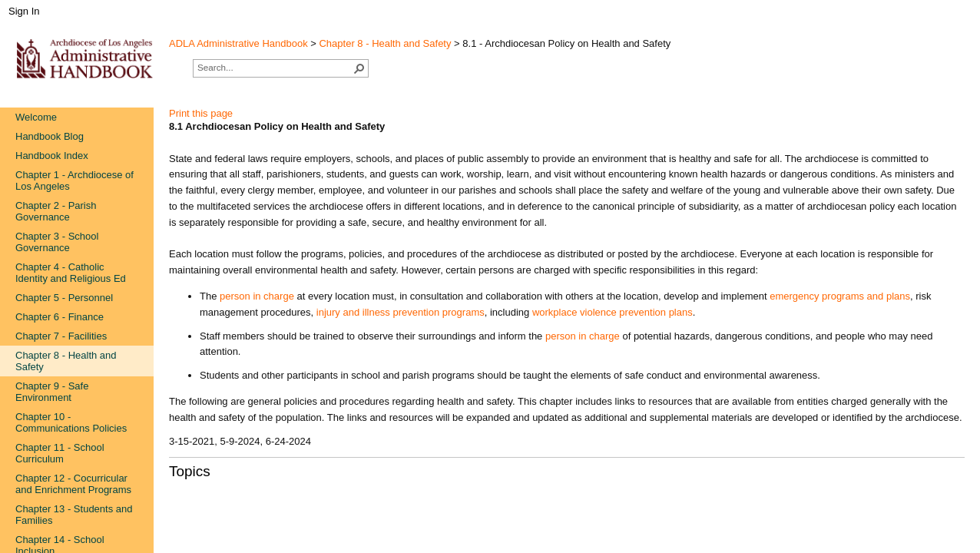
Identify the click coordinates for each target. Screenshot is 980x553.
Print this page (201, 113)
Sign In (24, 11)
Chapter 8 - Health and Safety (385, 43)
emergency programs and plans (840, 296)
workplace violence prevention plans (612, 312)
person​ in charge (583, 336)
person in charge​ (257, 296)
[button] (359, 68)
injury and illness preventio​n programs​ (401, 312)
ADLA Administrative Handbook (238, 43)
